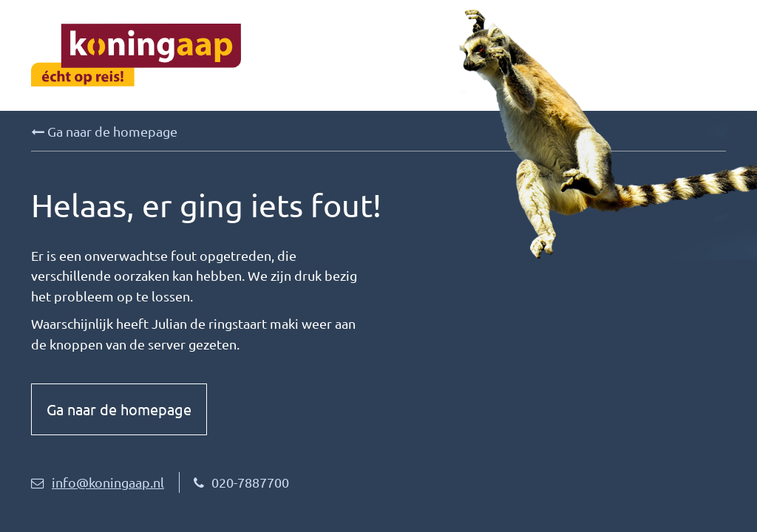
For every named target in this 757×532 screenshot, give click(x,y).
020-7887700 (241, 482)
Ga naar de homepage (104, 132)
